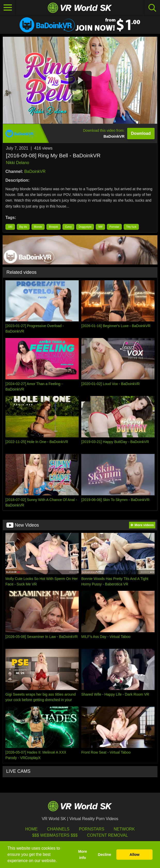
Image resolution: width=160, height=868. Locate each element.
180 (10, 227)
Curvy (68, 227)
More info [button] (83, 855)
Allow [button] (134, 855)
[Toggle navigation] (8, 8)
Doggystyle (85, 227)
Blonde (38, 227)
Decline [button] (104, 855)
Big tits (23, 227)
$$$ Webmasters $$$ (55, 835)
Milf (100, 227)
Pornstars (92, 829)
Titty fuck (131, 227)
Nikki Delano (18, 163)
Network (124, 829)
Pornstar (114, 227)
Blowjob (54, 227)
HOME (31, 829)
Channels (58, 829)
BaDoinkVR (35, 171)
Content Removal (107, 835)
